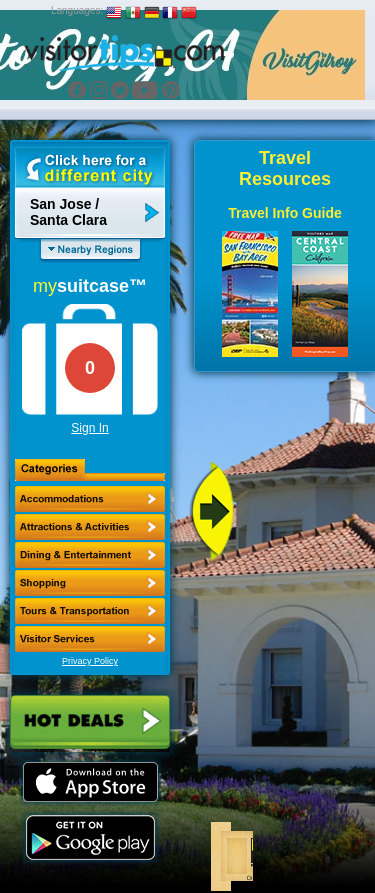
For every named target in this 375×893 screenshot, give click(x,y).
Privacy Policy (90, 661)
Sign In (89, 428)
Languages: (77, 10)
